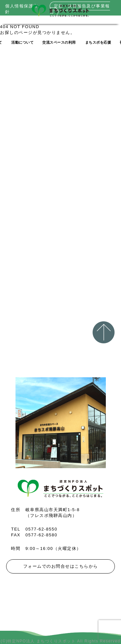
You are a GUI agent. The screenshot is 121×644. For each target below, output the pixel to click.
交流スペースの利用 (59, 42)
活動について (22, 42)
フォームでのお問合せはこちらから (61, 566)
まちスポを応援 (98, 42)
